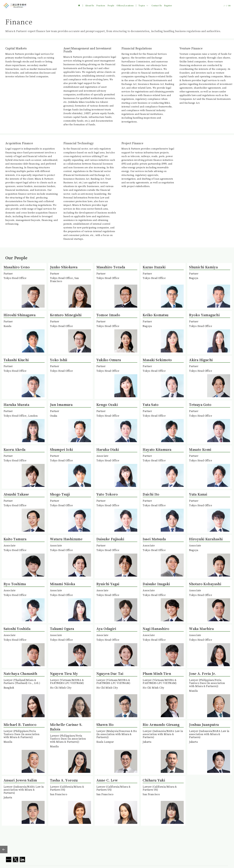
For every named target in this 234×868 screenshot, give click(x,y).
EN (229, 6)
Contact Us (157, 6)
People (111, 6)
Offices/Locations (125, 6)
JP (224, 6)
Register (168, 6)
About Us (90, 6)
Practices (101, 6)
